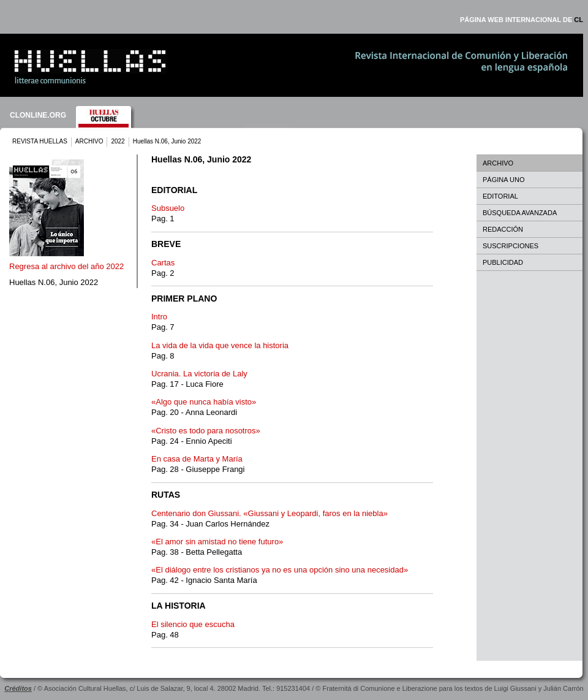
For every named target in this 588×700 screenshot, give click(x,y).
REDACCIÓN (503, 229)
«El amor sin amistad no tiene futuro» (217, 542)
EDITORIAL (500, 196)
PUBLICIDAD (503, 262)
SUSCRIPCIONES (511, 246)
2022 (118, 141)
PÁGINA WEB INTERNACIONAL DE (522, 20)
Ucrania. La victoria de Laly (199, 374)
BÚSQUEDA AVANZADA (520, 213)
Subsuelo (168, 208)
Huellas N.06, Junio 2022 (54, 282)
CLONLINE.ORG (38, 115)
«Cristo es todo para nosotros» (206, 431)
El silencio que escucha (193, 624)
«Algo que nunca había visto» (204, 402)
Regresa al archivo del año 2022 (66, 266)
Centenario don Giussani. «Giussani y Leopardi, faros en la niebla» (269, 513)
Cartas (163, 263)
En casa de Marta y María (197, 459)
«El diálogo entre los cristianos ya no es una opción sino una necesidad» (280, 570)
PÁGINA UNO (503, 180)
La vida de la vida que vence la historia (220, 345)
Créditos (18, 688)
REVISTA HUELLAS (40, 141)
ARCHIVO (89, 141)
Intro (159, 317)
